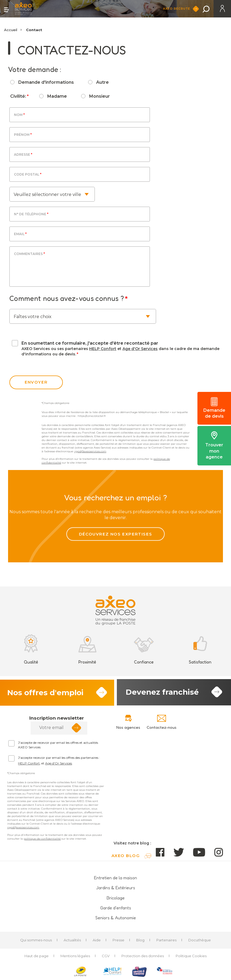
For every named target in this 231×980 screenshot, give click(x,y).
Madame (57, 96)
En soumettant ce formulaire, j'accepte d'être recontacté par (90, 343)
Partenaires (166, 940)
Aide (97, 940)
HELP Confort (103, 349)
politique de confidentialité (42, 839)
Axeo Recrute (178, 9)
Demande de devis (214, 408)
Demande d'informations (46, 82)
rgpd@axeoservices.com (90, 451)
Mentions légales (75, 956)
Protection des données (143, 956)
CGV (106, 956)
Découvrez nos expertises (115, 534)
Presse (118, 940)
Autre (102, 82)
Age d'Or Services (140, 349)
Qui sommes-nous (36, 940)
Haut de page (37, 956)
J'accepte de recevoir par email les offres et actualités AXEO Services (58, 745)
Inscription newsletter (57, 718)
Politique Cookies (191, 956)
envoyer (36, 382)
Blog (140, 940)
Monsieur (100, 96)
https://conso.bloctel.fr (92, 416)
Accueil (11, 30)
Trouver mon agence (214, 445)
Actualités (72, 940)
